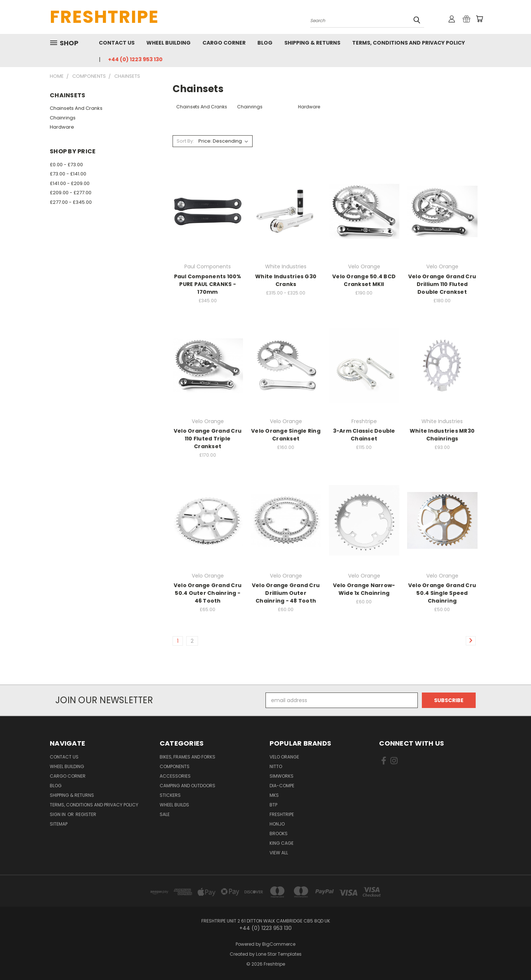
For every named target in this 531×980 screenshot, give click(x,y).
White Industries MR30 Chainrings (442, 435)
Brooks (279, 833)
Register (86, 814)
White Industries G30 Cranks (286, 280)
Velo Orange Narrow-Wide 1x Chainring (364, 589)
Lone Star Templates (279, 954)
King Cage (282, 843)
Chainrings (63, 118)
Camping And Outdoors (188, 786)
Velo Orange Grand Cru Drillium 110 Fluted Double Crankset (442, 284)
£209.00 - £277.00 (71, 193)
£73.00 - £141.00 (68, 174)
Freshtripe (282, 814)
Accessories (175, 776)
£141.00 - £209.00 (70, 183)
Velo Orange (284, 757)
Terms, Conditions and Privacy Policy (409, 43)
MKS (274, 795)
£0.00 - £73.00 (66, 165)
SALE (165, 814)
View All (279, 853)
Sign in (58, 814)
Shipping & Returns (312, 43)
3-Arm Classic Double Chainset (364, 435)
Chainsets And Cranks (76, 108)
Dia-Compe (282, 786)
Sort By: (185, 141)
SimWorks (282, 776)
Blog (265, 43)
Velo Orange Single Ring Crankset (286, 435)
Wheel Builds (174, 805)
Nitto (276, 766)
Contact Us (117, 43)
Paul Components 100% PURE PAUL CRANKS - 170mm (208, 284)
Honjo (277, 824)
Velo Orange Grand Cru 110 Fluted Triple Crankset (208, 439)
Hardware (62, 127)
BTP (273, 805)
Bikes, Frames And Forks (188, 757)
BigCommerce (279, 944)
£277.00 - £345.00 (71, 202)
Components (175, 766)
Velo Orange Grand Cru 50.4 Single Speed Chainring (442, 593)
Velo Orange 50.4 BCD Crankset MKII (364, 280)
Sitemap (59, 824)
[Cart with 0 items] (479, 19)
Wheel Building (169, 43)
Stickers (170, 795)
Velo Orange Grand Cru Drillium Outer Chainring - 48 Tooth (286, 593)
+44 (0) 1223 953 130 (135, 59)
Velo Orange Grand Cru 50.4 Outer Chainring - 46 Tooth (208, 593)
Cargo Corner (224, 43)
